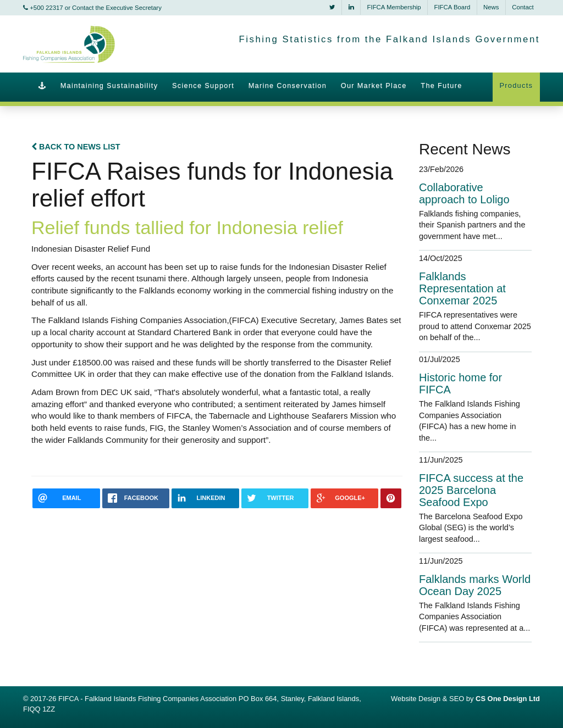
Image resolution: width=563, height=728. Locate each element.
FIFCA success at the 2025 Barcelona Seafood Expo (471, 490)
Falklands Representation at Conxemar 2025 (462, 288)
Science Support (203, 85)
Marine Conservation (288, 85)
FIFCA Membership (394, 7)
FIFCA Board (452, 7)
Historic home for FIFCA (460, 384)
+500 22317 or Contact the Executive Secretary (92, 8)
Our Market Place (374, 85)
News (491, 7)
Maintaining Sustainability (109, 85)
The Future (441, 85)
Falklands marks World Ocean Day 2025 (475, 585)
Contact (523, 7)
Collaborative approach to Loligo (464, 193)
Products (516, 85)
